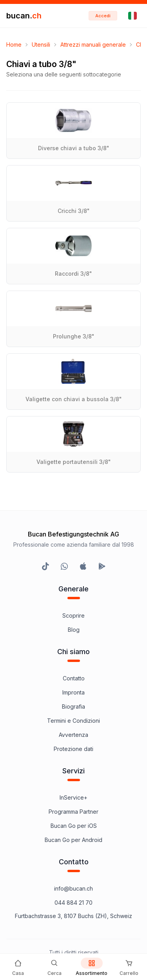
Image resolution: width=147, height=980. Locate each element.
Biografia (73, 706)
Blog (74, 630)
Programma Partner (73, 812)
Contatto (74, 678)
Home (14, 45)
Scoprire (73, 615)
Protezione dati (73, 749)
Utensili (41, 45)
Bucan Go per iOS (74, 826)
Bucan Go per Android (73, 840)
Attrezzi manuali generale (93, 45)
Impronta (73, 692)
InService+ (73, 797)
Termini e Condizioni (73, 721)
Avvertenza (73, 735)
